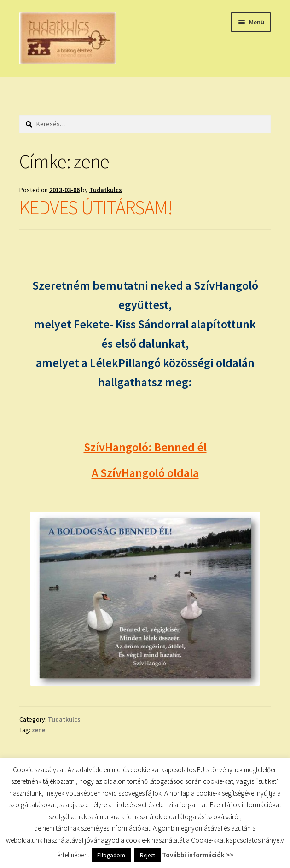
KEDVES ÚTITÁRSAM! (96, 207)
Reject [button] (148, 855)
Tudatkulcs (106, 190)
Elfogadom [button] (111, 855)
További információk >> (198, 855)
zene (38, 730)
